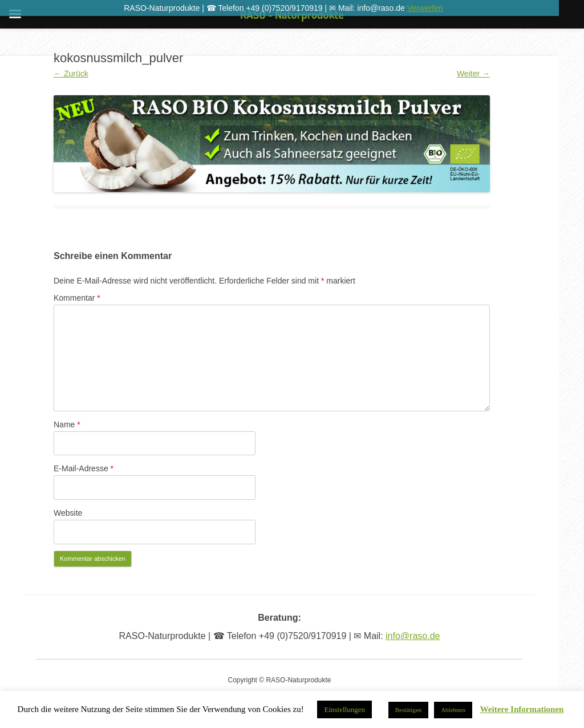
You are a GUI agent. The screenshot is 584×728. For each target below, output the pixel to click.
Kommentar (77, 298)
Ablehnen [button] (453, 710)
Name (67, 424)
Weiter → (473, 74)
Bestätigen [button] (408, 710)
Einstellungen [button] (344, 709)
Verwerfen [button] (425, 8)
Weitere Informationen (522, 709)
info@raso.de (413, 636)
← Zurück (71, 74)
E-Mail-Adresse (84, 468)
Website (68, 513)
